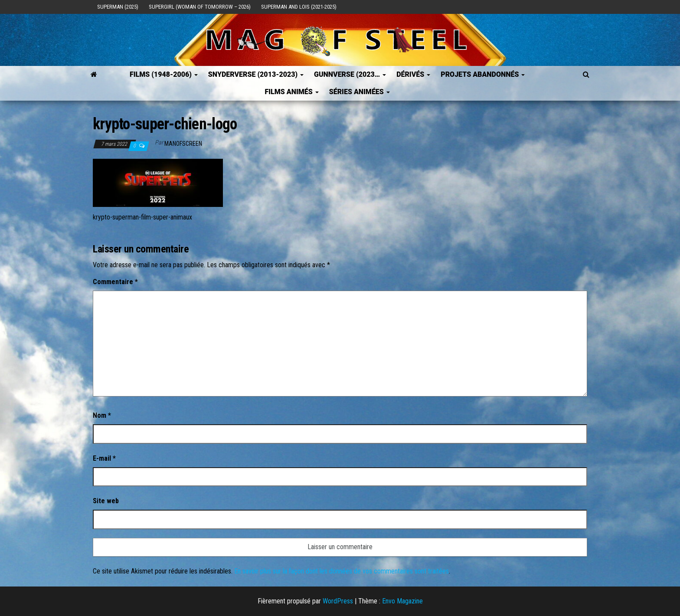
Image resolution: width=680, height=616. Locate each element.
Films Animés (291, 92)
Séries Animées (360, 92)
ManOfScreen (183, 144)
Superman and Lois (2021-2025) (299, 7)
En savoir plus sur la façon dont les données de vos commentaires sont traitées (342, 571)
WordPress (338, 601)
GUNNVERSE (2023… (350, 74)
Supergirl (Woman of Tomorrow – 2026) (200, 7)
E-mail (104, 458)
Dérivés (413, 74)
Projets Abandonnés (483, 74)
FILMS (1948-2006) (164, 74)
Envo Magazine (402, 601)
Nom (102, 415)
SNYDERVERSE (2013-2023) (256, 74)
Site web (106, 501)
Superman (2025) (118, 7)
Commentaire (115, 282)
